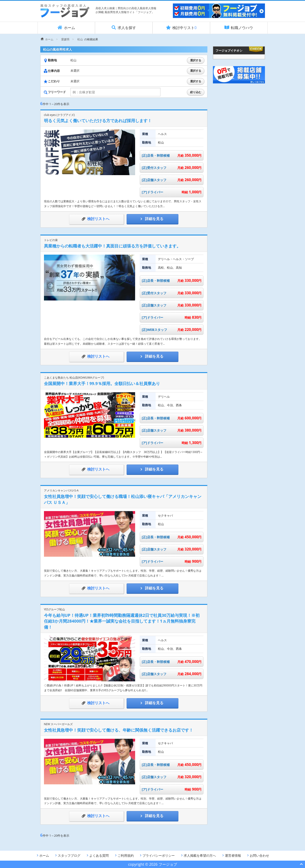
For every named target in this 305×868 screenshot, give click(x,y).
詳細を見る (152, 219)
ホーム (66, 28)
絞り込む (196, 92)
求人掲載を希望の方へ (198, 855)
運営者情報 (231, 855)
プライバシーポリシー (157, 855)
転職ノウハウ (239, 28)
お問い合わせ (258, 855)
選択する (196, 60)
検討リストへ (96, 219)
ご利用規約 (124, 855)
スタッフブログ (67, 855)
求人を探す (124, 28)
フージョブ (168, 864)
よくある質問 (97, 855)
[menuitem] (47, 39)
